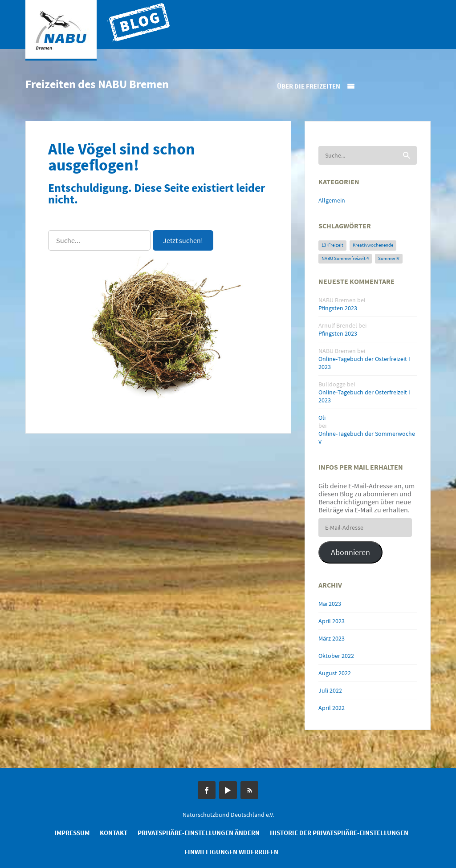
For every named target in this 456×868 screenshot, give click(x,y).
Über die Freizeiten (309, 86)
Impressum (72, 833)
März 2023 (332, 638)
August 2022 (335, 673)
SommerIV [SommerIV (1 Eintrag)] (389, 258)
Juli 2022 (330, 690)
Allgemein (332, 200)
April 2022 (332, 708)
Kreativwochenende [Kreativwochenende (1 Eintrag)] (373, 245)
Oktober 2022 (336, 656)
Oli (322, 418)
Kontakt (114, 833)
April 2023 (332, 621)
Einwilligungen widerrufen (231, 852)
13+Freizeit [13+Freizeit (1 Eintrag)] (332, 245)
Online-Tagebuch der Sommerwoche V (367, 438)
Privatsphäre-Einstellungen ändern (199, 833)
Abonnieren (350, 552)
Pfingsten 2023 (338, 308)
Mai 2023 (330, 604)
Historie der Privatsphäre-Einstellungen (339, 833)
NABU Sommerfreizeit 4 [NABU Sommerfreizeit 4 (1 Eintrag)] (345, 258)
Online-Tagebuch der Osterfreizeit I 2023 (364, 363)
